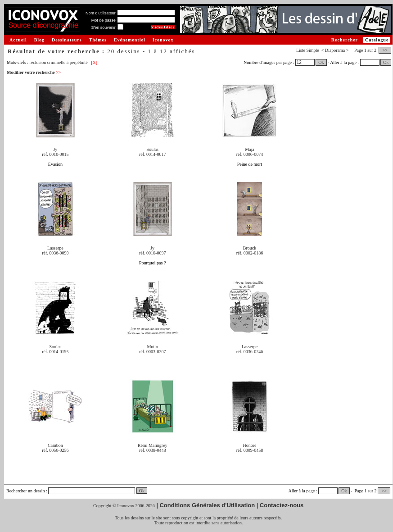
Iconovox (163, 40)
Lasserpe (55, 248)
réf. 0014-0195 (55, 352)
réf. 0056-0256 (55, 450)
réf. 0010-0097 (152, 253)
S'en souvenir (103, 27)
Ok (321, 62)
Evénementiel (130, 40)
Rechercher (345, 40)
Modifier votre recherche (34, 72)
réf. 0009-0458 (250, 450)
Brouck (250, 248)
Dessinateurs (67, 40)
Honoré (249, 445)
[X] (94, 62)
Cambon (55, 445)
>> (385, 50)
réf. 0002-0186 (250, 253)
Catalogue (377, 40)
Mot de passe (104, 20)
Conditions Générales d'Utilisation (207, 505)
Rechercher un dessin (26, 491)
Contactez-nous (282, 505)
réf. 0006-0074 (250, 154)
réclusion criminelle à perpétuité (59, 62)
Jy (55, 149)
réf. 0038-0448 (152, 450)
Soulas (152, 149)
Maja (250, 149)
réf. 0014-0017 (152, 154)
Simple (312, 50)
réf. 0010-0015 (55, 154)
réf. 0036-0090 (55, 253)
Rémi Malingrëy (153, 445)
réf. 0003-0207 (152, 352)
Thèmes (98, 40)
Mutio (152, 347)
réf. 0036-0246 (250, 352)
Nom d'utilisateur (101, 13)
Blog (39, 40)
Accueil (18, 40)
